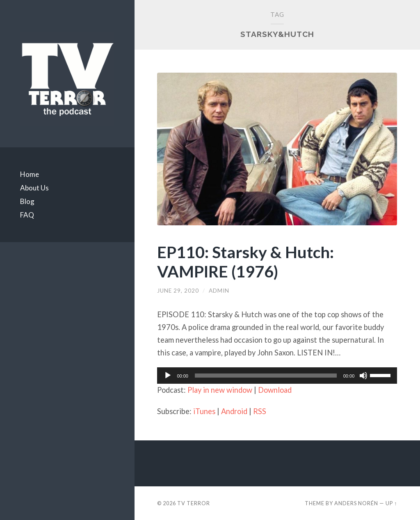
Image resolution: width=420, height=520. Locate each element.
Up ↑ (391, 503)
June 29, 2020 (178, 291)
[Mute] (363, 376)
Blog (27, 201)
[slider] (266, 376)
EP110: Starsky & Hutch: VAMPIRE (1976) (245, 261)
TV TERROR (194, 503)
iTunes (204, 411)
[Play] (168, 376)
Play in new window (220, 390)
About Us (34, 188)
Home (30, 174)
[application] (277, 376)
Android (234, 411)
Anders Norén (356, 503)
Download (275, 390)
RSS (260, 411)
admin (219, 291)
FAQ (27, 215)
